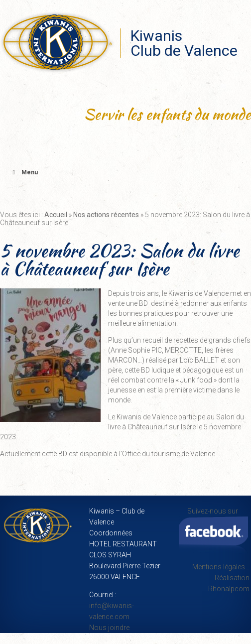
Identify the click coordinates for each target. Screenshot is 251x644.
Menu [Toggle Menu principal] (24, 172)
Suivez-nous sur (213, 531)
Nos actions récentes (106, 215)
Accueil (56, 215)
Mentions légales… (221, 567)
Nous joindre (109, 628)
